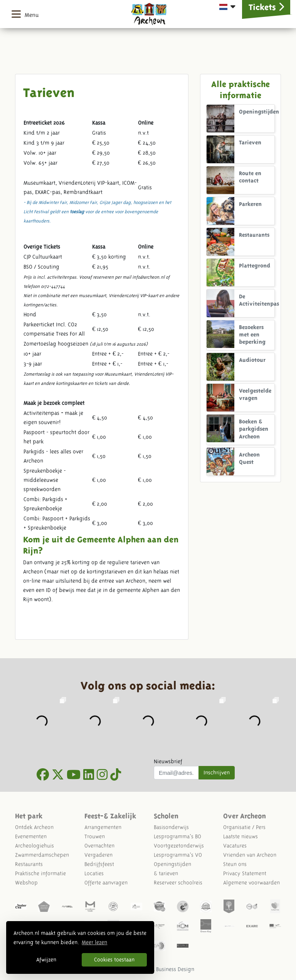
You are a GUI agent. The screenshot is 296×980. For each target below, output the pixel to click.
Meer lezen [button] (94, 942)
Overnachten (99, 846)
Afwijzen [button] (46, 960)
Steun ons (235, 864)
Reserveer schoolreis (178, 883)
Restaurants (29, 864)
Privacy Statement (245, 873)
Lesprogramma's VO (178, 855)
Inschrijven (217, 773)
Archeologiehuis (34, 846)
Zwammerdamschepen (42, 855)
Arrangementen (103, 827)
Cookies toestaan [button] (114, 960)
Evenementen (31, 836)
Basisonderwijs (171, 827)
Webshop (26, 883)
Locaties (94, 873)
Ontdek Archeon (34, 827)
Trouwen (95, 836)
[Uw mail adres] (176, 773)
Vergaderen (98, 855)
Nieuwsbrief (168, 761)
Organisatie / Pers (244, 827)
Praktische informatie (40, 873)
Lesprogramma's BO (177, 836)
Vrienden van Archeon (250, 855)
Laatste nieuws (240, 836)
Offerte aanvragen (106, 883)
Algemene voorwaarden (251, 883)
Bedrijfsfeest (99, 864)
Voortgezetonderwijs (179, 846)
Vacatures (235, 846)
